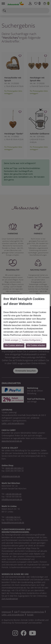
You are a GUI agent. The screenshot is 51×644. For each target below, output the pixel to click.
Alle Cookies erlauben (36, 345)
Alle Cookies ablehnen (14, 345)
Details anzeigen (12, 340)
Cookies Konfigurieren (31, 340)
